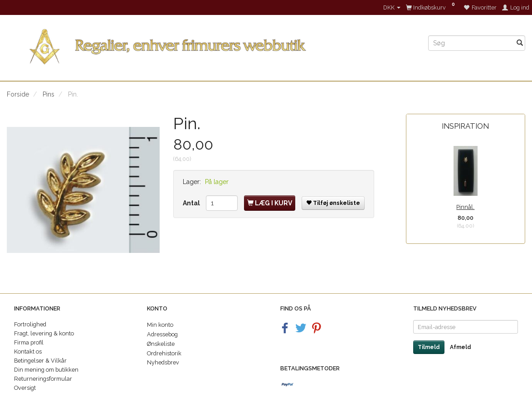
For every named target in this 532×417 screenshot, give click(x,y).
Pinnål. (465, 207)
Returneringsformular (43, 379)
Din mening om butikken (46, 370)
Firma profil (29, 342)
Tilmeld (429, 347)
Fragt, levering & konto (44, 333)
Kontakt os (28, 352)
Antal (192, 203)
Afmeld (461, 347)
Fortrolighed (30, 324)
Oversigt (25, 388)
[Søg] (520, 43)
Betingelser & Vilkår (40, 361)
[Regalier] (211, 45)
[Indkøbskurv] (432, 7)
